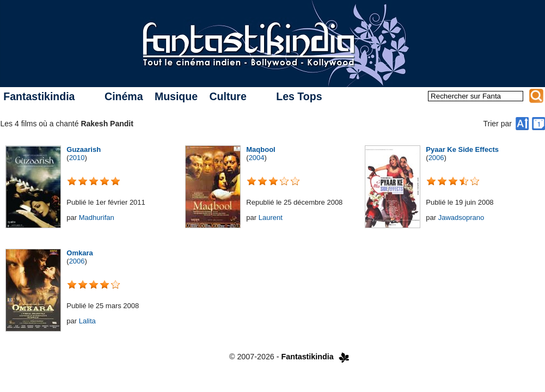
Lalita (87, 321)
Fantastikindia (39, 96)
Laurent (271, 218)
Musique (176, 96)
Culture (228, 96)
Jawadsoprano (461, 218)
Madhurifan (97, 218)
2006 (436, 158)
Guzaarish (84, 149)
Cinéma (124, 96)
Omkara (79, 253)
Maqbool (261, 149)
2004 (257, 158)
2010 (77, 158)
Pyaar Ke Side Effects (462, 149)
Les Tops (299, 96)
